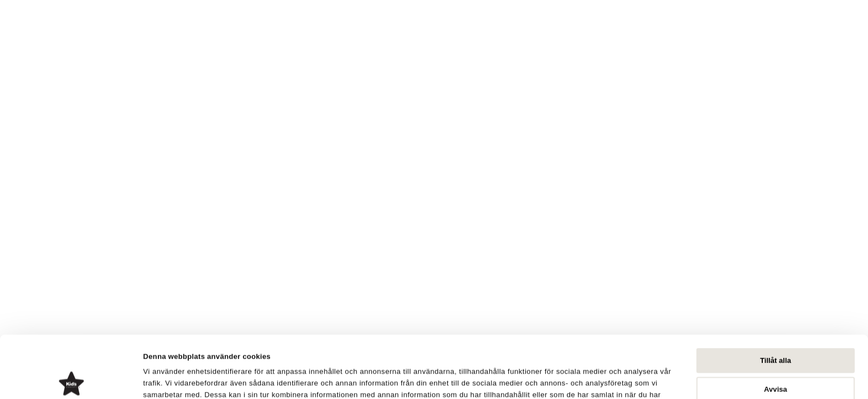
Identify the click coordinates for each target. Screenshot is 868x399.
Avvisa (776, 327)
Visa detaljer (559, 378)
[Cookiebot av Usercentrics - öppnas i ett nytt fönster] (72, 378)
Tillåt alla (776, 298)
